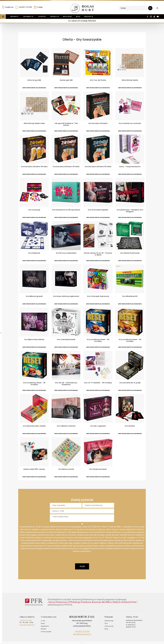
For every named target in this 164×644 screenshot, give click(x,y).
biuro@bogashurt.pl (27, 625)
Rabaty (44, 629)
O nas (43, 621)
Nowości (42, 17)
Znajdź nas (8, 7)
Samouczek (109, 626)
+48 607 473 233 (23, 7)
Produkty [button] (14, 17)
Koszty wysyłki (46, 632)
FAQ (106, 623)
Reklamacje (109, 621)
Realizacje (89, 17)
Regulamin (45, 626)
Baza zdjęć (67, 17)
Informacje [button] (28, 17)
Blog (78, 17)
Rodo (43, 623)
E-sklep (38, 7)
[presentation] (82, 559)
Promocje (55, 17)
